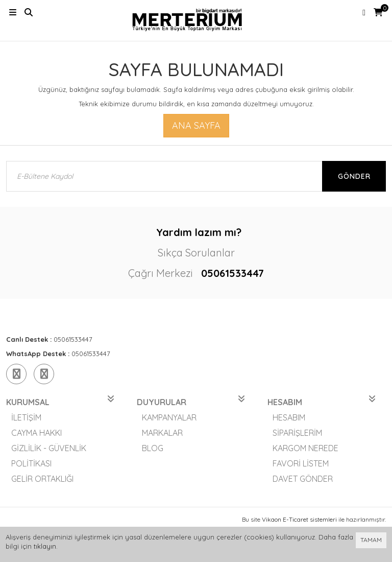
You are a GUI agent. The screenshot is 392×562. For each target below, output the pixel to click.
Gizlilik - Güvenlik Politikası (49, 456)
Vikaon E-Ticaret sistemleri (299, 519)
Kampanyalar (169, 417)
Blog (153, 448)
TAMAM (371, 540)
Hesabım (289, 417)
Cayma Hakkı (36, 433)
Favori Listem (301, 463)
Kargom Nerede (305, 448)
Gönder (354, 176)
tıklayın (45, 546)
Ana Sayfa (196, 125)
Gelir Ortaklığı (42, 479)
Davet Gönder (303, 479)
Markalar (162, 433)
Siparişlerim (297, 433)
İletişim (26, 417)
